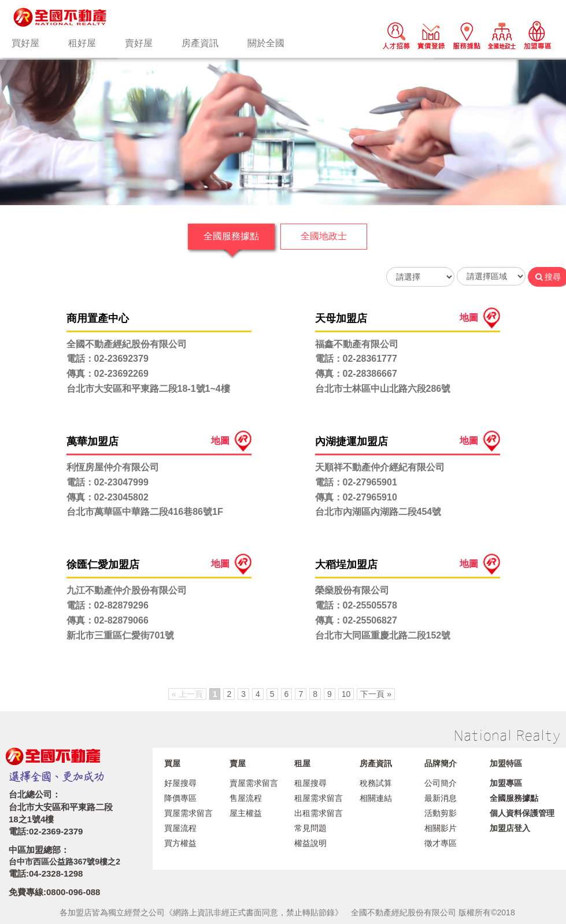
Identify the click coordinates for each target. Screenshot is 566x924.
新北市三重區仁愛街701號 (121, 635)
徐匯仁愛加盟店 (103, 565)
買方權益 (180, 843)
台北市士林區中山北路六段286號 (383, 389)
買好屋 (25, 43)
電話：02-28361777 (356, 359)
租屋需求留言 (319, 798)
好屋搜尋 (180, 783)
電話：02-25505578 (356, 605)
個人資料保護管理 (522, 813)
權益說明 (310, 843)
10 (346, 694)
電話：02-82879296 (108, 605)
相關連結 (376, 798)
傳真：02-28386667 (356, 374)
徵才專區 (441, 843)
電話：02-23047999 (108, 482)
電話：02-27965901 (356, 482)
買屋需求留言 (188, 813)
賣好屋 (139, 43)
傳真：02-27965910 (356, 497)
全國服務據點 (231, 236)
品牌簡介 (441, 763)
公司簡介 (441, 783)
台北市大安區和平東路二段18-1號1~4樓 (148, 389)
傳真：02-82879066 (108, 620)
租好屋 (82, 43)
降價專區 (180, 798)
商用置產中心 (98, 318)
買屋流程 (180, 828)
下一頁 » (376, 694)
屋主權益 (246, 813)
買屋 (172, 763)
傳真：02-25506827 (356, 620)
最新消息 (441, 798)
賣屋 (238, 763)
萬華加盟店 (93, 441)
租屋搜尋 (310, 783)
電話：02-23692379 (108, 359)
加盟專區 (506, 783)
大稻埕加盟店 (346, 565)
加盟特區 (506, 763)
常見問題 (310, 828)
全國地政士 (324, 236)
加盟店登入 (510, 828)
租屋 (302, 763)
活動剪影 (441, 813)
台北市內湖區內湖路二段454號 (378, 512)
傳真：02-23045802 (108, 497)
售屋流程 (246, 798)
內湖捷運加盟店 (352, 441)
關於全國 (266, 43)
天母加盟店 (341, 318)
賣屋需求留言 (254, 783)
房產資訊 (200, 43)
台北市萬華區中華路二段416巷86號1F (145, 512)
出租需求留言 (319, 813)
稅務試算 (376, 783)
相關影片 (441, 828)
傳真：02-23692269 (108, 374)
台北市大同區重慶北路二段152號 (383, 635)
